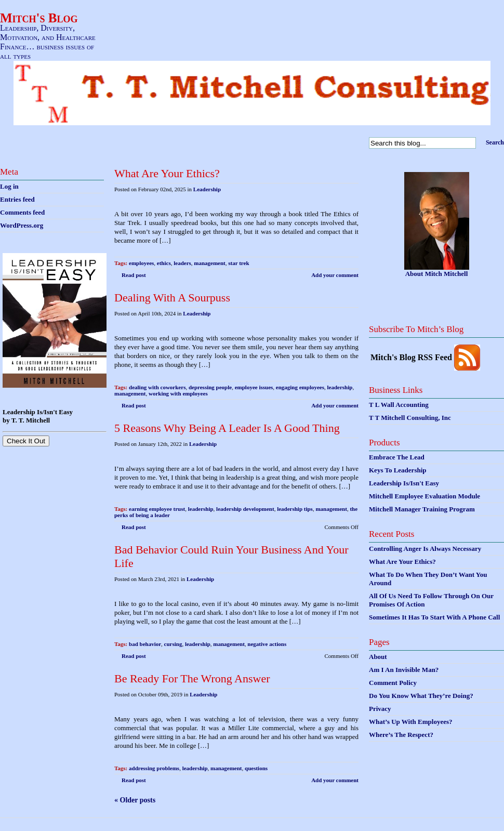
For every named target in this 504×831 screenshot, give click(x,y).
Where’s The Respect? (401, 735)
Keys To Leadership (398, 470)
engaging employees (300, 387)
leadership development (245, 509)
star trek (238, 263)
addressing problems (154, 768)
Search (495, 142)
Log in (9, 186)
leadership (340, 387)
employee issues (254, 387)
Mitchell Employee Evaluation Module (425, 496)
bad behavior (145, 644)
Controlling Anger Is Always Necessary (425, 549)
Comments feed (22, 212)
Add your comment (335, 275)
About (378, 657)
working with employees (178, 393)
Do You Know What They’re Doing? (421, 696)
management (210, 263)
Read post (134, 275)
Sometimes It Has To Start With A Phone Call (434, 617)
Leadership (207, 189)
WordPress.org (22, 225)
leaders (182, 263)
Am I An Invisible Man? (404, 670)
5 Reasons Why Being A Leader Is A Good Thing (227, 428)
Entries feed (17, 199)
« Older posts (135, 800)
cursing (173, 644)
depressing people (210, 387)
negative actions (267, 644)
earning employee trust (157, 509)
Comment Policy (393, 683)
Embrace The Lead (397, 457)
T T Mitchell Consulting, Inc (410, 418)
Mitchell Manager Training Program (422, 509)
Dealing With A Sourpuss (172, 298)
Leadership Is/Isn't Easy (404, 483)
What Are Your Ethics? (167, 173)
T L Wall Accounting (399, 405)
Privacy (380, 709)
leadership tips (295, 509)
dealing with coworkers (157, 387)
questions (256, 768)
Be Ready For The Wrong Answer (192, 678)
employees (141, 263)
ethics (164, 263)
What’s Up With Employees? (410, 722)
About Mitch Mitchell (437, 274)
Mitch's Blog (39, 18)
